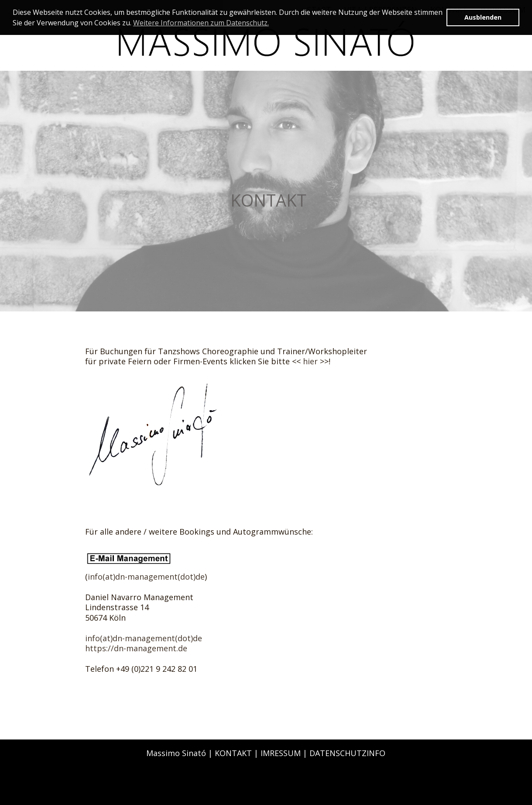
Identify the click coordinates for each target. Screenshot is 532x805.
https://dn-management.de (136, 648)
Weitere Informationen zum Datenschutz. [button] (201, 23)
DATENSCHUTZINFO (347, 753)
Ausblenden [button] (483, 17)
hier (310, 361)
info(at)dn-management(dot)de (146, 577)
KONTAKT (233, 753)
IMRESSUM (281, 753)
